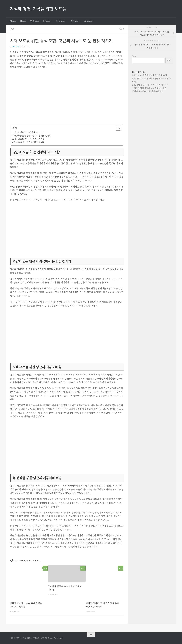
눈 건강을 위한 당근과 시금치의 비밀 (29, 142)
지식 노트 (60, 21)
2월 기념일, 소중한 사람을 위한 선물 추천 (150, 75)
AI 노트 (13, 21)
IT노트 (23, 21)
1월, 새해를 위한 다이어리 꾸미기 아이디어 (150, 85)
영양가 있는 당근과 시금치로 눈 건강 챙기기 (32, 136)
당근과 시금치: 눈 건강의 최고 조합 (29, 132)
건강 (12, 29)
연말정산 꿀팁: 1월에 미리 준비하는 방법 (149, 88)
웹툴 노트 (34, 21)
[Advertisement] (67, 99)
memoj (16, 47)
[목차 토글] (117, 128)
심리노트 (46, 21)
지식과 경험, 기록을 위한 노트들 (38, 9)
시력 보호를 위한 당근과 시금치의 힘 (29, 139)
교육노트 (88, 21)
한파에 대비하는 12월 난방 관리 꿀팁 (148, 91)
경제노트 (75, 21)
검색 (134, 56)
